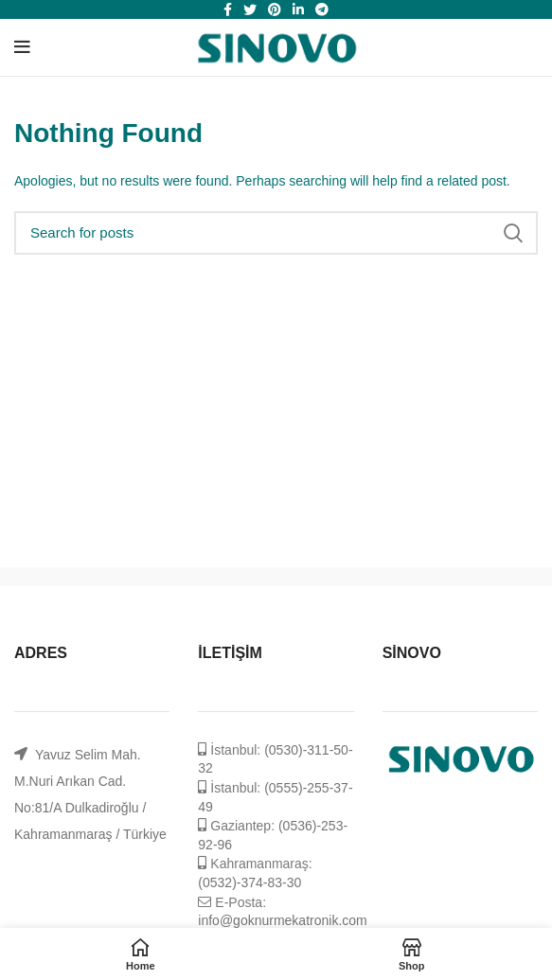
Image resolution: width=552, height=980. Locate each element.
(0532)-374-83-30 (249, 882)
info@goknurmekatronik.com (282, 920)
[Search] (276, 233)
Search (512, 233)
